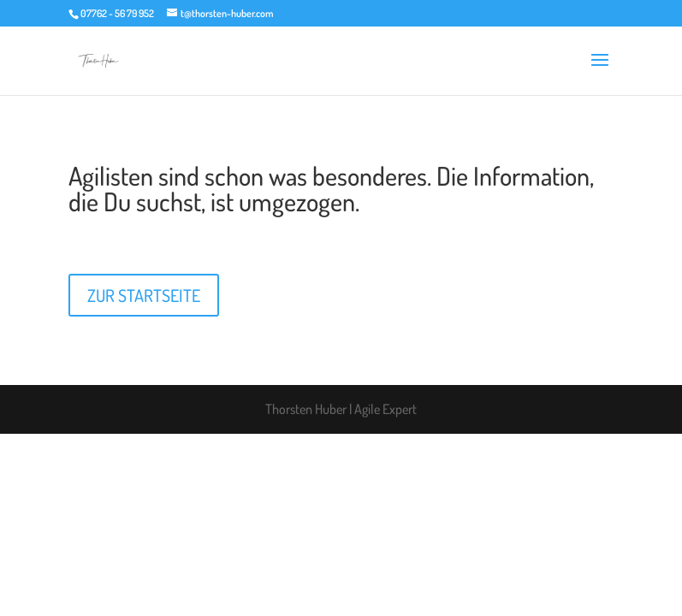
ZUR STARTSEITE (144, 295)
